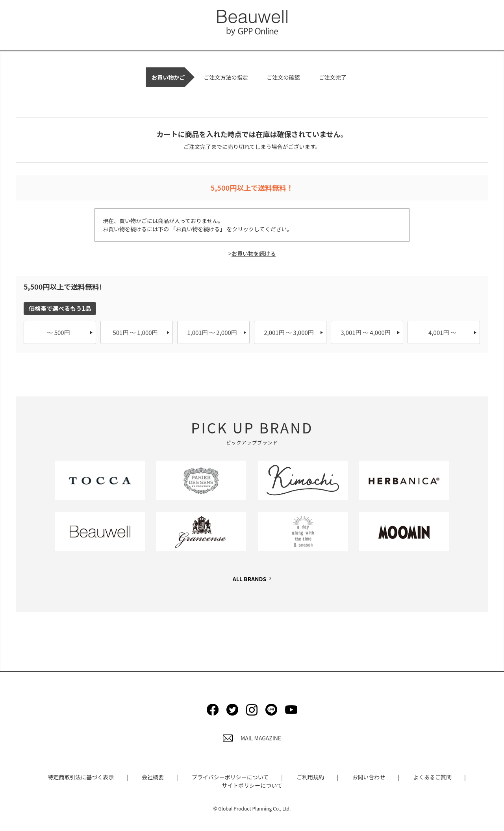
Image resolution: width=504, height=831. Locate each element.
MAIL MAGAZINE (252, 738)
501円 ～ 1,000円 (135, 332)
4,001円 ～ (442, 332)
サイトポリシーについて (252, 785)
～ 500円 (58, 332)
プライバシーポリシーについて (230, 777)
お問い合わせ (369, 777)
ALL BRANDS (249, 579)
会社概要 (153, 777)
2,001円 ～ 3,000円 (289, 332)
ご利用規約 (310, 777)
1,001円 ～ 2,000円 (212, 332)
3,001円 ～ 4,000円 (366, 332)
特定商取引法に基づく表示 (81, 777)
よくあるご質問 (432, 777)
